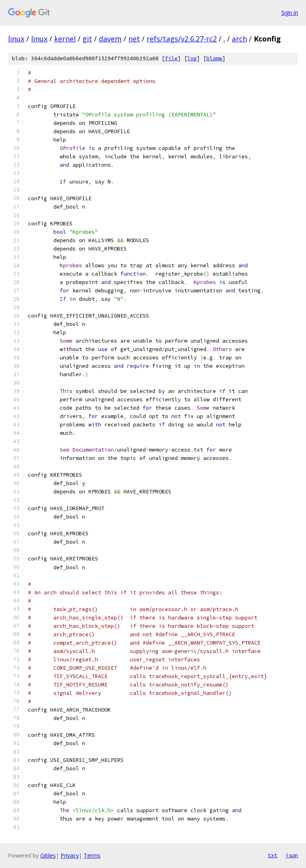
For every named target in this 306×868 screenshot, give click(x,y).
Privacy (70, 855)
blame (214, 58)
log (192, 58)
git (87, 39)
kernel (65, 39)
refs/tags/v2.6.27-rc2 (182, 39)
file (171, 58)
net (134, 39)
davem (110, 39)
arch (239, 39)
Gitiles (48, 855)
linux (16, 39)
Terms (92, 855)
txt (273, 855)
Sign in (290, 13)
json (292, 855)
